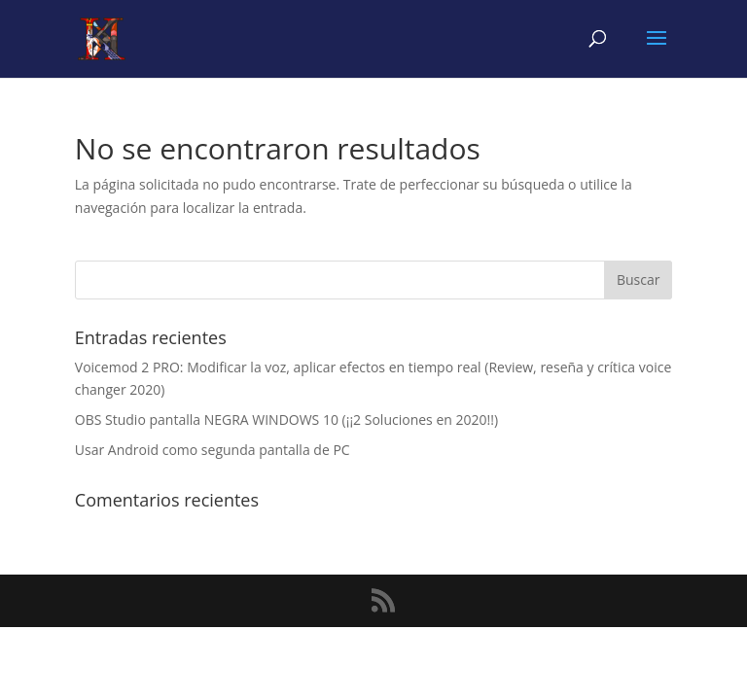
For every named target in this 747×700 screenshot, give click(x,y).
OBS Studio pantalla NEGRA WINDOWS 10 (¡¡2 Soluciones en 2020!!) (286, 420)
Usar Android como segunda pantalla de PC (213, 450)
